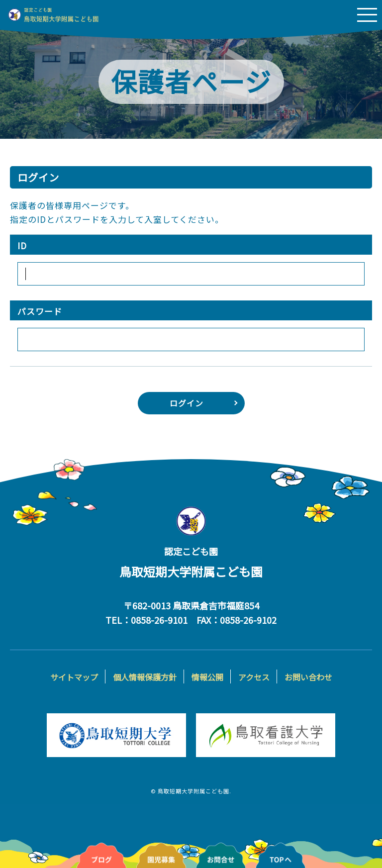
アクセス (254, 677)
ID (22, 245)
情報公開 (207, 677)
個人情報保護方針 (145, 677)
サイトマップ (74, 677)
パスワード (40, 311)
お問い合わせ (308, 677)
